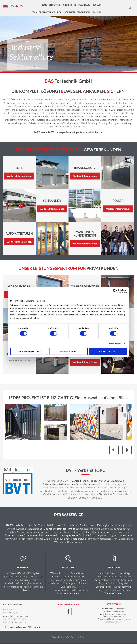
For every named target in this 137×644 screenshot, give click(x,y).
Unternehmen (69, 5)
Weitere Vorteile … (114, 594)
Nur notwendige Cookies (29, 351)
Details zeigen (114, 343)
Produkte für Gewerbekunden (46, 12)
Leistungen (55, 5)
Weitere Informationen (19, 176)
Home (44, 5)
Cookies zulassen (108, 351)
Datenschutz (21, 627)
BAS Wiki (97, 12)
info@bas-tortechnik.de (18, 616)
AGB (30, 627)
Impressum (10, 627)
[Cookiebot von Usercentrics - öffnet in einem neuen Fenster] (115, 291)
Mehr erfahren (27, 67)
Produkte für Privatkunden (77, 12)
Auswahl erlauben (68, 351)
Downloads (84, 5)
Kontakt (97, 5)
